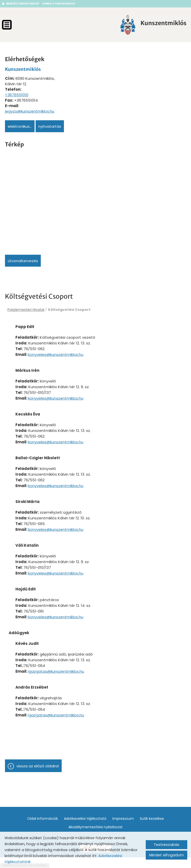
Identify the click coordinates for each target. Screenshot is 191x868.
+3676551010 (17, 93)
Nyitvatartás (50, 124)
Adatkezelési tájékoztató (85, 829)
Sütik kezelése (152, 829)
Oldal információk (43, 829)
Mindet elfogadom (167, 855)
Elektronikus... (20, 124)
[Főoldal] (114, 25)
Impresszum (123, 829)
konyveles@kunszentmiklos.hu (74, 357)
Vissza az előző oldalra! (38, 777)
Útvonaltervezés (23, 259)
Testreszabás (167, 845)
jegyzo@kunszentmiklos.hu (30, 109)
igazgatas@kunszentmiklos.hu (74, 679)
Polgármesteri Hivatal (26, 307)
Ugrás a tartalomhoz (59, 4)
